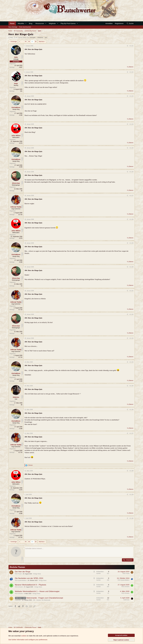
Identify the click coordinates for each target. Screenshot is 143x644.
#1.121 (132, 46)
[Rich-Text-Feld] (79, 552)
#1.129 (132, 243)
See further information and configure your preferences (28, 640)
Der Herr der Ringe (23, 572)
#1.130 (132, 267)
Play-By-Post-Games (68, 23)
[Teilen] (127, 46)
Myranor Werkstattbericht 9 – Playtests (31, 585)
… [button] (22, 41)
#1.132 (132, 314)
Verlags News (37, 574)
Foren (12, 23)
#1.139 (132, 494)
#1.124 (132, 124)
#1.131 (132, 291)
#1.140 (132, 518)
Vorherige (14, 41)
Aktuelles (21, 23)
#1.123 (132, 96)
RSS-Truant (18, 574)
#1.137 (132, 433)
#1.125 (132, 148)
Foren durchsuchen (25, 27)
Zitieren (131, 67)
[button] (26, 23)
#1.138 (132, 471)
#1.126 (132, 172)
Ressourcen (40, 23)
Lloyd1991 (18, 600)
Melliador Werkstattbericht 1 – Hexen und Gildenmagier (37, 591)
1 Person (30, 465)
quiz (46, 37)
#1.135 (132, 386)
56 (29, 41)
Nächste (41, 41)
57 (32, 41)
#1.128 (132, 219)
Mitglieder (52, 23)
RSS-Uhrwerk (19, 587)
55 (26, 41)
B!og (31, 23)
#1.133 (132, 338)
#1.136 (132, 410)
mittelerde (40, 37)
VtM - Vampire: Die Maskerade (42, 600)
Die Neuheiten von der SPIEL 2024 (29, 578)
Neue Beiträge (13, 27)
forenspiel (33, 37)
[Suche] (130, 23)
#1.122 (132, 72)
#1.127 (132, 196)
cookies (24, 636)
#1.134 (132, 362)
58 (36, 41)
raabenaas (126, 600)
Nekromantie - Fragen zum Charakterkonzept (45, 598)
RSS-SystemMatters (21, 580)
